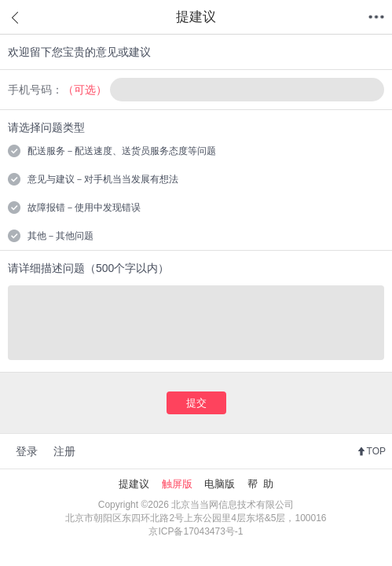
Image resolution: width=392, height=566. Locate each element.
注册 (64, 451)
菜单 (376, 17)
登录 (27, 451)
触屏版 (177, 484)
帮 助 (260, 484)
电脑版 (220, 484)
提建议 (134, 484)
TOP (376, 451)
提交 (196, 403)
